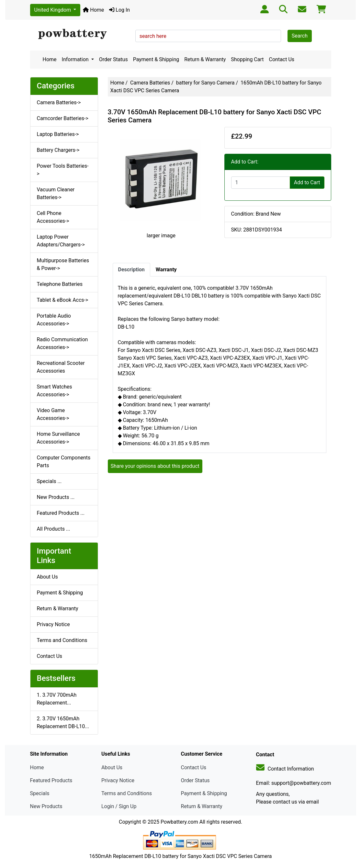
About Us (47, 577)
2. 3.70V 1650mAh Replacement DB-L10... (63, 722)
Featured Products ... (61, 513)
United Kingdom (53, 10)
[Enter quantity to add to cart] (261, 183)
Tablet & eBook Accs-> (63, 300)
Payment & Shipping (156, 59)
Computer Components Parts (64, 462)
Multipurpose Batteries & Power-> (63, 264)
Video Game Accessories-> (53, 414)
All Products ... (54, 529)
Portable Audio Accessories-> (54, 320)
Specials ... (49, 481)
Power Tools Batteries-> (63, 170)
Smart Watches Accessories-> (55, 391)
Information (76, 59)
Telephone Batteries (60, 284)
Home (93, 10)
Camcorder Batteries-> (63, 118)
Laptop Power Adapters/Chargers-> (61, 241)
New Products (46, 806)
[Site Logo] (80, 34)
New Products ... (56, 497)
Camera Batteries (150, 83)
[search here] (208, 36)
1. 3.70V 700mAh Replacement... (57, 699)
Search (300, 36)
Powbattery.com (179, 822)
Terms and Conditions (62, 640)
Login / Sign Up (119, 806)
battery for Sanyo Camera (205, 83)
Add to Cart (307, 182)
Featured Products (51, 780)
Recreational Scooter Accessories (61, 367)
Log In (119, 10)
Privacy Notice (53, 624)
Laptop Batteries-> (58, 134)
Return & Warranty (205, 59)
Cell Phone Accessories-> (53, 217)
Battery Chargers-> (58, 150)
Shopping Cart (247, 59)
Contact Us (282, 59)
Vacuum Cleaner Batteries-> (56, 193)
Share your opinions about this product (155, 466)
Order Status (113, 59)
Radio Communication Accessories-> (62, 343)
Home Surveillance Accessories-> (58, 438)
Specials (40, 793)
